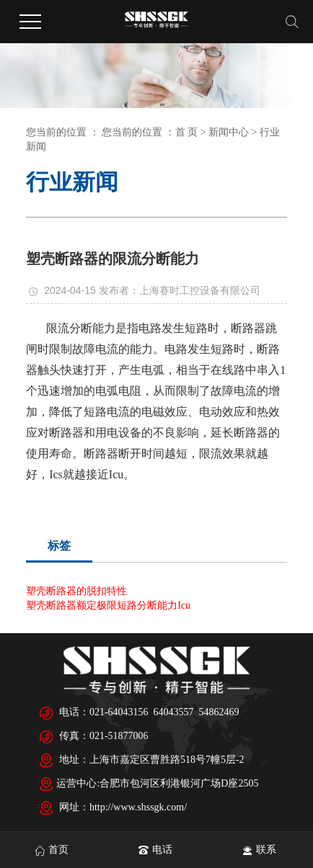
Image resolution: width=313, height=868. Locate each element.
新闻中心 (229, 132)
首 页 (187, 132)
